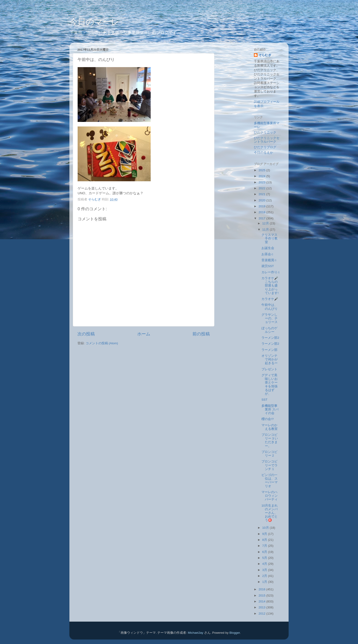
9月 (265, 534)
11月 (266, 230)
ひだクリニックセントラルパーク (267, 140)
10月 (266, 528)
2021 (262, 194)
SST (264, 400)
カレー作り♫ (271, 272)
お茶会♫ (267, 254)
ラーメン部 (269, 350)
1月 (265, 582)
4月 (265, 564)
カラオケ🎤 (270, 299)
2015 (262, 595)
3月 (265, 570)
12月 (266, 223)
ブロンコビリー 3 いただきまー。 (270, 440)
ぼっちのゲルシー (269, 330)
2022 (262, 188)
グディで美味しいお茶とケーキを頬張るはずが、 (270, 384)
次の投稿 (86, 334)
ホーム (144, 334)
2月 (265, 576)
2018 (262, 212)
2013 (262, 607)
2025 (262, 170)
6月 (265, 552)
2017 (262, 218)
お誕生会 (268, 248)
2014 (262, 601)
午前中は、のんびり (270, 307)
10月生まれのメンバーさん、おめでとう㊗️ (270, 513)
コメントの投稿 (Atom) (102, 343)
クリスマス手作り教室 (270, 238)
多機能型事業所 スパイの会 (270, 409)
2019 (262, 206)
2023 (262, 182)
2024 (262, 176)
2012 (262, 614)
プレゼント (269, 369)
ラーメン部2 (270, 338)
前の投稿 (201, 334)
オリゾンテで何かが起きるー (270, 359)
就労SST (268, 266)
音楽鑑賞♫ (269, 260)
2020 (262, 200)
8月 (265, 540)
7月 (265, 546)
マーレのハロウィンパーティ (270, 496)
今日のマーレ (94, 22)
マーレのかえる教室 (270, 427)
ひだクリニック (265, 133)
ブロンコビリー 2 (269, 454)
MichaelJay (196, 633)
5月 (265, 558)
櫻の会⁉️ (267, 419)
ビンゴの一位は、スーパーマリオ (270, 481)
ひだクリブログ (265, 147)
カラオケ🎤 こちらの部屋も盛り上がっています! (271, 286)
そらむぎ (265, 55)
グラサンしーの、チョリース (270, 318)
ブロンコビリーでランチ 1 (270, 465)
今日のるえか (263, 153)
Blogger (235, 633)
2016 (262, 589)
